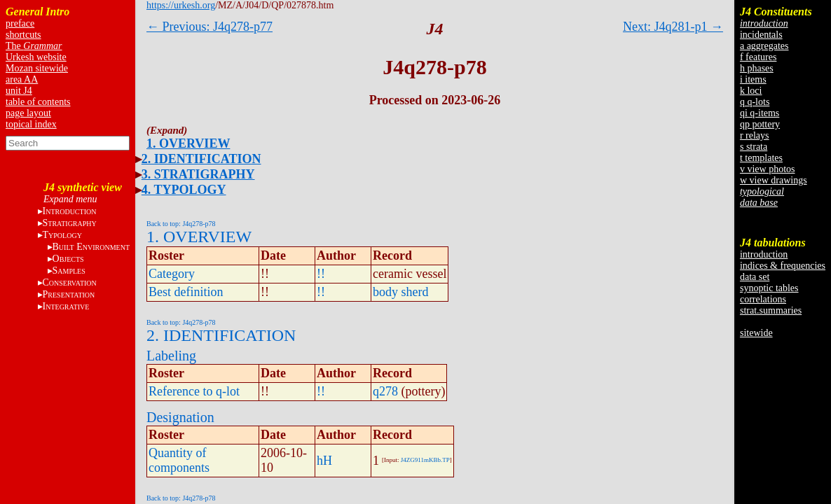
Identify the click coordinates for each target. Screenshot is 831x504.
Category (172, 274)
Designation (180, 417)
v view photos (768, 169)
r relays (755, 135)
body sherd (401, 292)
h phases (757, 68)
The (34, 46)
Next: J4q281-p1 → (673, 27)
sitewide (756, 333)
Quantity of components (179, 460)
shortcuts (23, 35)
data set (755, 277)
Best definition (186, 292)
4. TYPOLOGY (184, 190)
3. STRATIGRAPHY (198, 174)
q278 (385, 391)
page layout (28, 113)
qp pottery (760, 124)
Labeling (171, 356)
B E (91, 247)
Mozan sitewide (37, 68)
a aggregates (764, 46)
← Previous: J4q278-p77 (210, 27)
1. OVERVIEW (188, 143)
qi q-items (760, 113)
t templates (761, 158)
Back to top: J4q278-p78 (181, 224)
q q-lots (755, 102)
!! (321, 274)
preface (20, 23)
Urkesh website (36, 57)
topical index (31, 124)
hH (324, 461)
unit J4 (19, 91)
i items (753, 79)
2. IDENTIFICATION (201, 159)
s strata (754, 147)
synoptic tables (769, 288)
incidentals (761, 35)
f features (758, 57)
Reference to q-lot (194, 391)
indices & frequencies (783, 266)
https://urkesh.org (181, 5)
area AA (22, 79)
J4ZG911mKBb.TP (425, 460)
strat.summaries (771, 310)
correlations (763, 299)
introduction (764, 254)
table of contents (38, 102)
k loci (751, 91)
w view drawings (774, 180)
